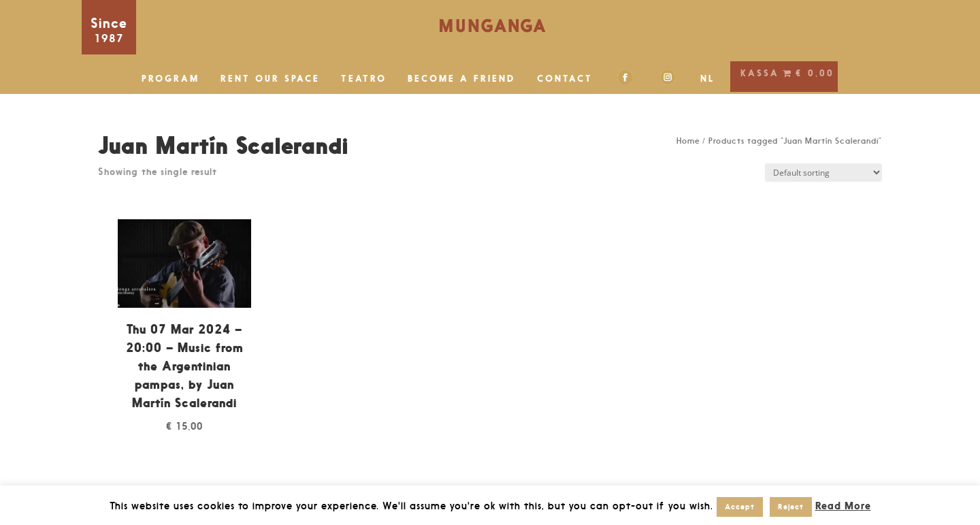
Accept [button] (740, 507)
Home (688, 141)
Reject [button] (791, 507)
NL (708, 79)
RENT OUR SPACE (270, 79)
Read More (843, 506)
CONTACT (565, 79)
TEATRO (364, 79)
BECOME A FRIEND (462, 79)
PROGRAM (170, 79)
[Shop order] (823, 173)
